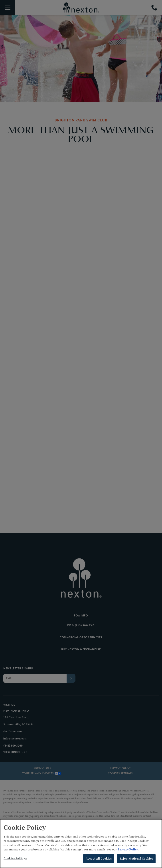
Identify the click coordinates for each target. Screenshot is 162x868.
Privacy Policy (128, 851)
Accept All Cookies (99, 860)
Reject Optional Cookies (136, 860)
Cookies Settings (15, 860)
